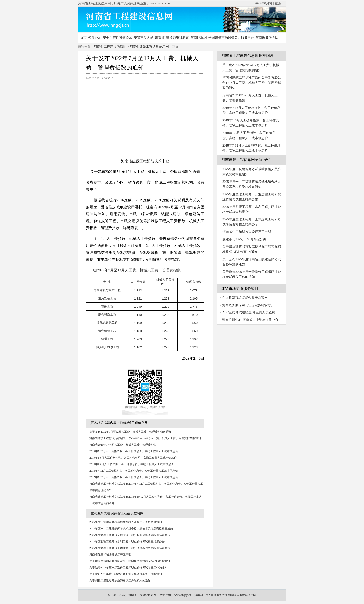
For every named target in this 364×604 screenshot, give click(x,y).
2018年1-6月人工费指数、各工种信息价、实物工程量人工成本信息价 (132, 464)
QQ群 (198, 595)
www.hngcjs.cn (183, 595)
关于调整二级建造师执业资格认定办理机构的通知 (120, 581)
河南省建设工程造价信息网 (149, 47)
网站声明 (165, 595)
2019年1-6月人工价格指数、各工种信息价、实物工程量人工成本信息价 (133, 458)
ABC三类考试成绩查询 (239, 312)
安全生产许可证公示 (117, 38)
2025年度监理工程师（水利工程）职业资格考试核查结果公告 (127, 542)
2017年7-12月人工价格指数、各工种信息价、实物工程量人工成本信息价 (134, 477)
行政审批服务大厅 (216, 595)
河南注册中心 (232, 320)
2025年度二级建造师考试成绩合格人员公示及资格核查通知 (126, 522)
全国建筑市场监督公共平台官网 (245, 298)
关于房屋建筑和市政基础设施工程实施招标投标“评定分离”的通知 (130, 561)
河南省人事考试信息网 (242, 595)
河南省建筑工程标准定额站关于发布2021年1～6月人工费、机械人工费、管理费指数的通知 (145, 438)
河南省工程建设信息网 (110, 47)
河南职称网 (199, 38)
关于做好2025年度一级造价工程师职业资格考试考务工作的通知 (128, 568)
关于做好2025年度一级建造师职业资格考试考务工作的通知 (126, 574)
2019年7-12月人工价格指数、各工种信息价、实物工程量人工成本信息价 (134, 451)
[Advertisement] (145, 117)
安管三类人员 (143, 38)
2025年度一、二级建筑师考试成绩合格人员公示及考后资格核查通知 (131, 529)
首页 (83, 38)
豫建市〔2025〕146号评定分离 (244, 239)
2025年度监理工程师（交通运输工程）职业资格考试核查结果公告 (130, 535)
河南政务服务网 (267, 38)
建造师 (160, 38)
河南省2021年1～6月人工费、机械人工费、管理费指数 (123, 445)
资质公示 (95, 38)
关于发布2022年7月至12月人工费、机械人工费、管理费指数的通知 (130, 432)
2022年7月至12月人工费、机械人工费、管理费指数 (137, 270)
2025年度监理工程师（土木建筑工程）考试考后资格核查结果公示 (130, 548)
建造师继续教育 (178, 38)
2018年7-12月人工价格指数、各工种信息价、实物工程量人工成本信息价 (134, 471)
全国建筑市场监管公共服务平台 (231, 38)
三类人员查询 (265, 312)
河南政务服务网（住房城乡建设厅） (248, 305)
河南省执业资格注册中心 (260, 320)
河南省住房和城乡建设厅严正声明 (110, 555)
